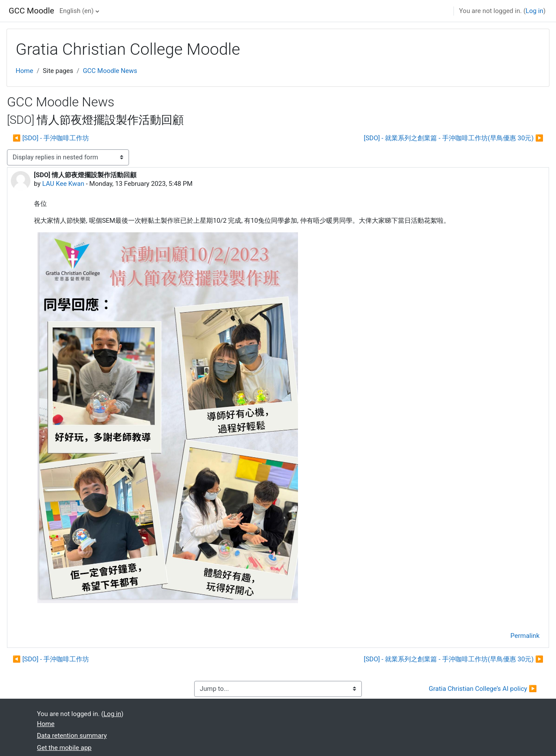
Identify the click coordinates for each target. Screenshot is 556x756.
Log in (534, 11)
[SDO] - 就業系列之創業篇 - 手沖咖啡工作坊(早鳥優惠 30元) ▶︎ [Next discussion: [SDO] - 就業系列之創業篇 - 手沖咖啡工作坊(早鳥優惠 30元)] (453, 138)
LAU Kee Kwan (63, 184)
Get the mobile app (64, 748)
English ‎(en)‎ (77, 11)
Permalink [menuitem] (525, 636)
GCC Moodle (31, 11)
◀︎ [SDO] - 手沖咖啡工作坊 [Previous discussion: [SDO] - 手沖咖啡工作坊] (51, 138)
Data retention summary (72, 736)
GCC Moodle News (110, 71)
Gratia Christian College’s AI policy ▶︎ (483, 689)
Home (24, 71)
